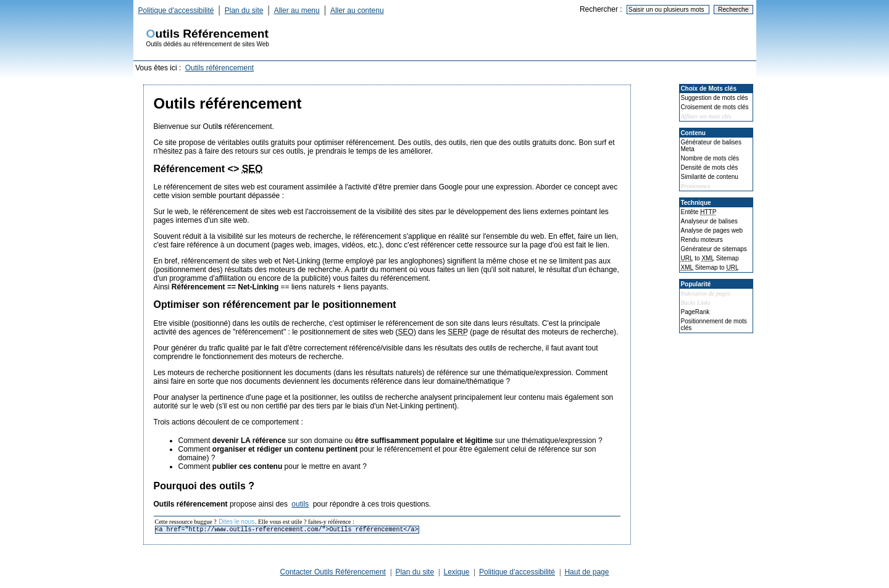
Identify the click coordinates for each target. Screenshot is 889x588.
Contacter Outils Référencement (333, 572)
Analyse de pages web (712, 230)
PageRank (695, 312)
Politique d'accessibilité (176, 10)
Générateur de (714, 249)
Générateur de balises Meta (711, 146)
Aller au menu (297, 10)
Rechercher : (601, 9)
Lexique (457, 572)
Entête (699, 212)
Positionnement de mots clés (714, 325)
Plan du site (244, 10)
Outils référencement (219, 68)
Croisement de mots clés (715, 107)
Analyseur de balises (709, 221)
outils (300, 504)
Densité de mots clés (710, 168)
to (710, 258)
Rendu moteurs (702, 240)
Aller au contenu (357, 10)
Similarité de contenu (710, 177)
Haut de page (586, 572)
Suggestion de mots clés (715, 98)
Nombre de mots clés (710, 158)
